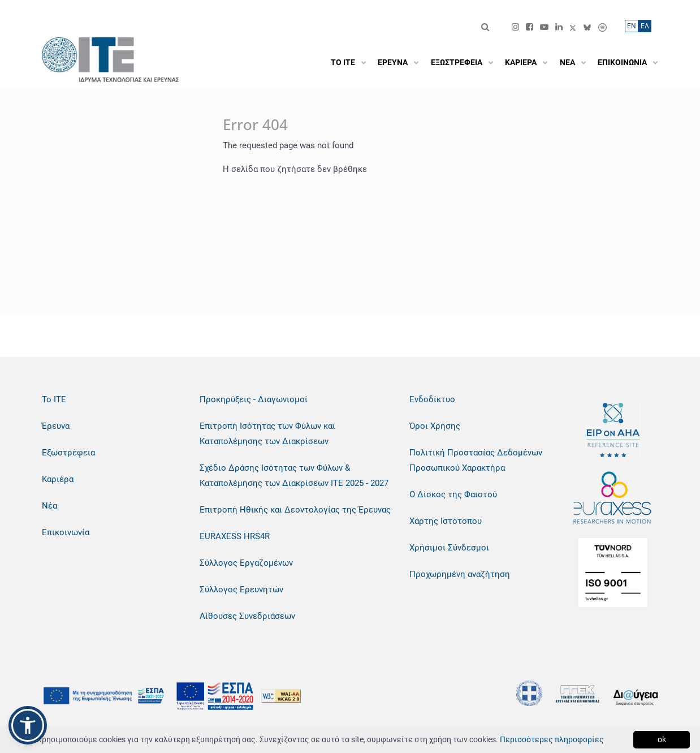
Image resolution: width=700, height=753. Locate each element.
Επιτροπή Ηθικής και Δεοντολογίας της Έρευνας (295, 510)
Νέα (49, 506)
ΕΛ (645, 26)
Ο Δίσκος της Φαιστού (453, 494)
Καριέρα (58, 479)
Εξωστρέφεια (68, 453)
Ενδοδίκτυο (432, 399)
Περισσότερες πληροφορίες (552, 739)
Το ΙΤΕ (54, 399)
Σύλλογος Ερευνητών (241, 590)
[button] (28, 725)
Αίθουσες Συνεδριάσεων (247, 616)
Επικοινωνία (66, 532)
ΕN (632, 26)
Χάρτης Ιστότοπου (446, 521)
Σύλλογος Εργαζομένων (246, 563)
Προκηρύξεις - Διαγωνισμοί (254, 399)
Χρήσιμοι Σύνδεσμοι (449, 548)
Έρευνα (56, 426)
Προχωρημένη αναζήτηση (460, 574)
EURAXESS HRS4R (235, 536)
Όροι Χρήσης (435, 426)
